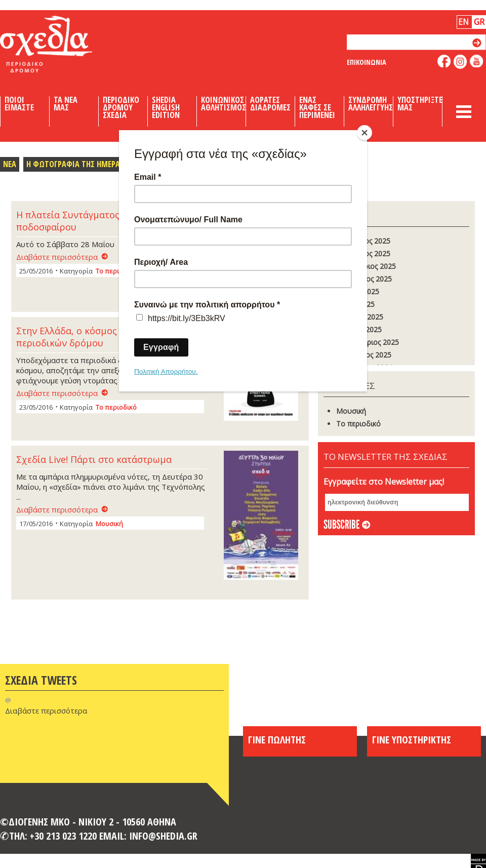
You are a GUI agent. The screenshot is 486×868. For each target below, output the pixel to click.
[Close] (364, 133)
